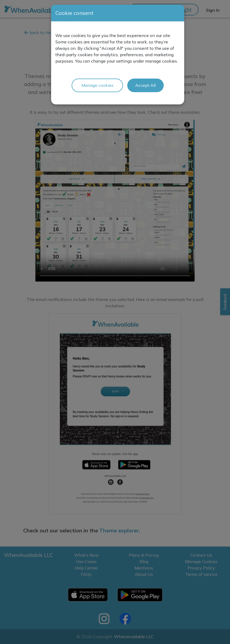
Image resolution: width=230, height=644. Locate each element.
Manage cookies (97, 85)
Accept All (145, 85)
